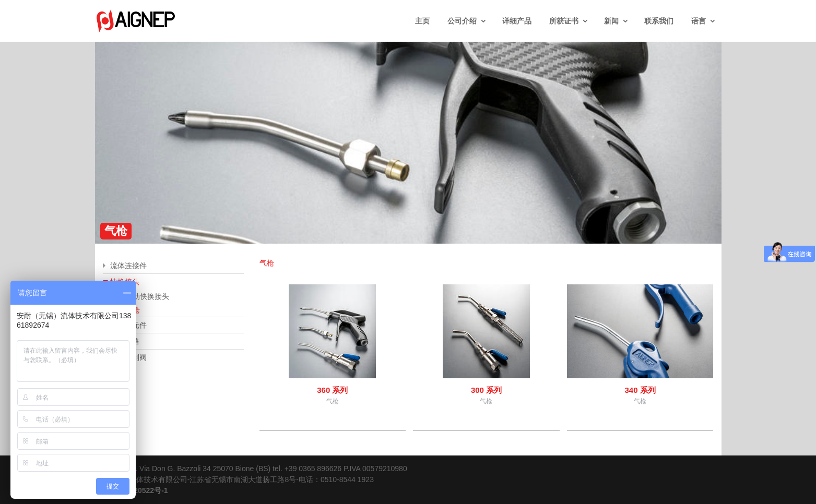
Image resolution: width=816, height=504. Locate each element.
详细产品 (517, 21)
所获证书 (564, 21)
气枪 (133, 310)
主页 (422, 21)
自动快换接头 (147, 296)
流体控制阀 (128, 357)
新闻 (611, 21)
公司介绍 (462, 21)
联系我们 (659, 21)
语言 (699, 21)
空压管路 (125, 341)
